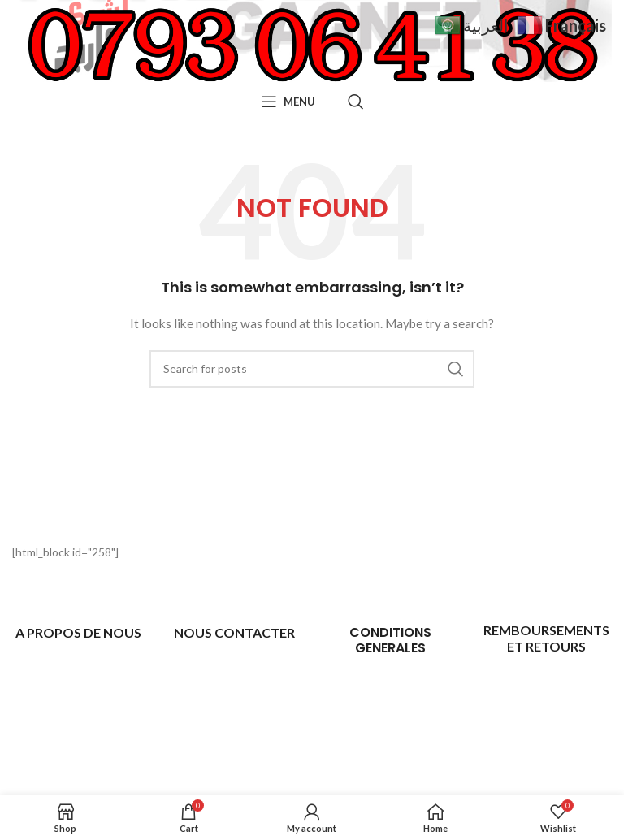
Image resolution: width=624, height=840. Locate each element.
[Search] (356, 102)
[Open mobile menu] (288, 102)
